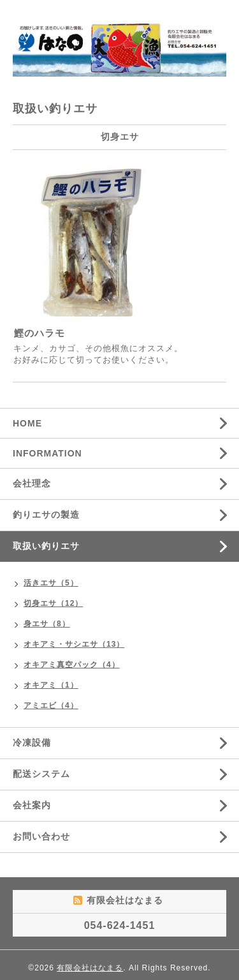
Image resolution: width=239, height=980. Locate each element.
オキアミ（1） (51, 685)
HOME (27, 423)
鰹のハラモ (40, 333)
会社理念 (32, 483)
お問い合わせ (41, 836)
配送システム (41, 774)
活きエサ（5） (51, 583)
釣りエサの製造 (46, 515)
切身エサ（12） (53, 603)
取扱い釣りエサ (46, 546)
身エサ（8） (47, 624)
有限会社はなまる (90, 968)
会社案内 (32, 805)
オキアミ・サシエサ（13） (74, 644)
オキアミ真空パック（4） (72, 665)
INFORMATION (47, 453)
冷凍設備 (32, 743)
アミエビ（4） (51, 705)
